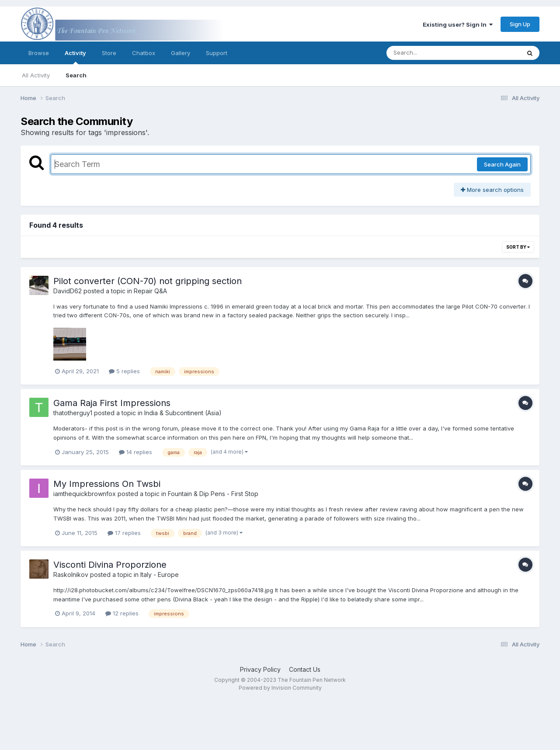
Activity (75, 57)
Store (109, 53)
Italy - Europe (160, 575)
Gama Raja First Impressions (112, 403)
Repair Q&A (150, 291)
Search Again (502, 164)
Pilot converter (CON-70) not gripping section (148, 281)
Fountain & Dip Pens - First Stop (213, 494)
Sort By (518, 247)
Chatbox (144, 53)
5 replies (124, 371)
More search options (492, 190)
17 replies (124, 533)
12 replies (122, 613)
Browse (39, 53)
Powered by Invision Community (280, 688)
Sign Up (520, 24)
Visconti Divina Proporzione (110, 565)
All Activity (36, 75)
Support (217, 53)
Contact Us (305, 669)
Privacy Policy (260, 669)
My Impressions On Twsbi (107, 484)
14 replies (136, 452)
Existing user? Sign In (458, 24)
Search (76, 75)
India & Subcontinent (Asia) (183, 413)
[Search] (430, 53)
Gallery (181, 53)
